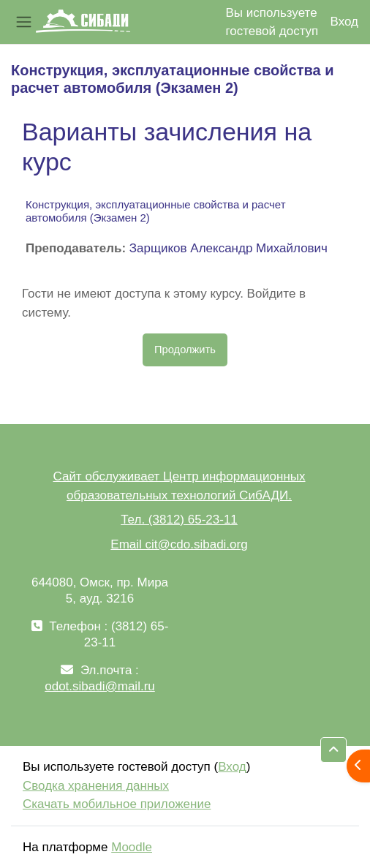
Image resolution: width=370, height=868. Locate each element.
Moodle (132, 847)
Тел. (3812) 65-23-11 (179, 520)
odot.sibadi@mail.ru (100, 686)
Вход (344, 22)
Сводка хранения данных (96, 786)
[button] (333, 750)
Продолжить (185, 350)
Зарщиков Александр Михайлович (229, 248)
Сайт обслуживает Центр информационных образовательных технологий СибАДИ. (179, 486)
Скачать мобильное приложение (117, 804)
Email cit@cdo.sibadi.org (179, 544)
